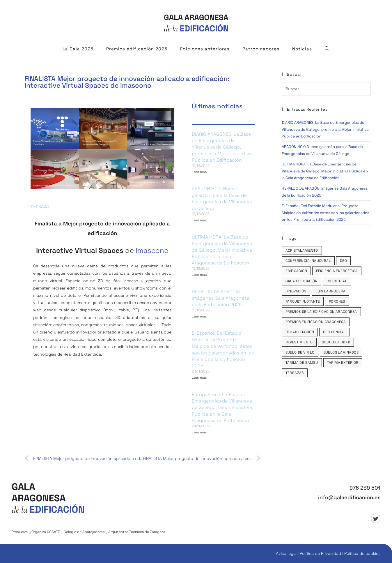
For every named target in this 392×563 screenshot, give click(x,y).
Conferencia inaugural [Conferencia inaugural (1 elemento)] (308, 261)
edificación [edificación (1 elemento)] (296, 271)
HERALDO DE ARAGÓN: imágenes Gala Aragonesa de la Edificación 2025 (221, 298)
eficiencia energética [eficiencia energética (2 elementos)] (337, 271)
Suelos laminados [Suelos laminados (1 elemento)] (341, 352)
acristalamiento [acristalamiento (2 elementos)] (302, 250)
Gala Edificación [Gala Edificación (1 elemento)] (301, 281)
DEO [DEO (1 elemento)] (343, 261)
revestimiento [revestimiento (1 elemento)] (299, 342)
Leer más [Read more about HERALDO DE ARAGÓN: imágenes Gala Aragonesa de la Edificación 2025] (199, 316)
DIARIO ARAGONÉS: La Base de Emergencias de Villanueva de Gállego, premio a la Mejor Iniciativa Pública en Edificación (222, 147)
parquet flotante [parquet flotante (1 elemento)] (303, 301)
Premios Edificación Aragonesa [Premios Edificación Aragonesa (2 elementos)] (316, 322)
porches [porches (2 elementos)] (337, 301)
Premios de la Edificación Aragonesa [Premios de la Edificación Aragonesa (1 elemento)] (321, 312)
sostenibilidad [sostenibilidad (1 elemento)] (336, 342)
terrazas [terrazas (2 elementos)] (295, 373)
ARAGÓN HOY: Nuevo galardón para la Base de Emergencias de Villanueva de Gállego (222, 198)
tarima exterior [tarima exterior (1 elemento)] (343, 363)
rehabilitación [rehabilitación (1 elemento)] (300, 332)
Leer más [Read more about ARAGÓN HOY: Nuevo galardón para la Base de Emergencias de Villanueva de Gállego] (199, 220)
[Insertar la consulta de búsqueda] (326, 89)
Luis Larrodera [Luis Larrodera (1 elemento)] (331, 291)
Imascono (152, 250)
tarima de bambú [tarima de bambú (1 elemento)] (302, 363)
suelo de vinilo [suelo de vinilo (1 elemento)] (300, 352)
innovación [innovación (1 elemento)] (296, 291)
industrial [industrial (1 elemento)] (337, 281)
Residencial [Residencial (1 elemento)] (334, 332)
